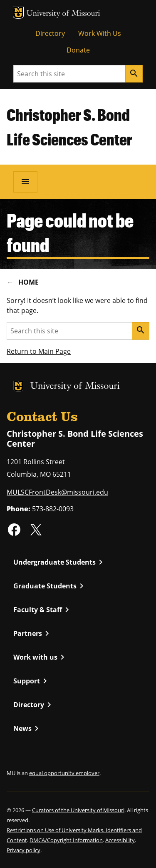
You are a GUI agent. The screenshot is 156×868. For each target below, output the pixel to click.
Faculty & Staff (43, 610)
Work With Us (100, 33)
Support (32, 681)
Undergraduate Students (59, 562)
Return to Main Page (39, 351)
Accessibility (120, 840)
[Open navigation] (25, 182)
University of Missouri (63, 14)
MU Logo (18, 13)
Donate (78, 50)
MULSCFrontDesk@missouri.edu (57, 492)
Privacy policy (24, 850)
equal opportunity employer (64, 773)
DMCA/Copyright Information (66, 840)
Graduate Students (50, 586)
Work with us (40, 657)
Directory (50, 33)
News (27, 728)
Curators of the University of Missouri (78, 810)
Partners (33, 633)
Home (28, 282)
